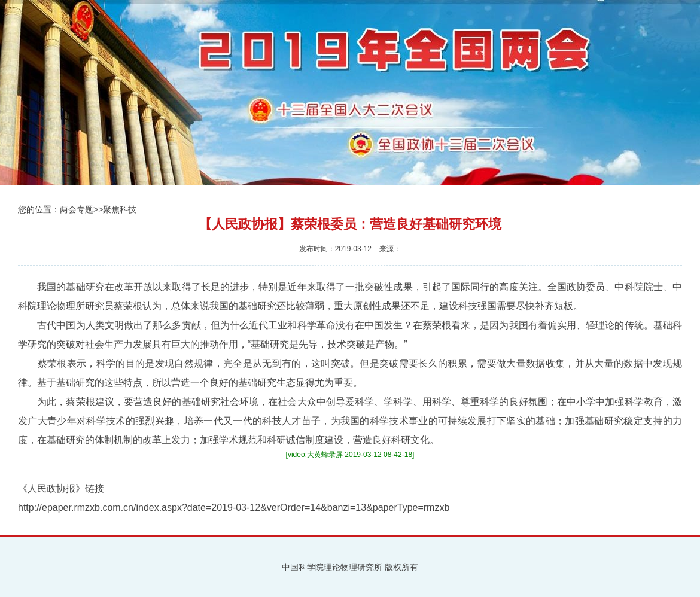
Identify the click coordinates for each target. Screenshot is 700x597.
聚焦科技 (120, 209)
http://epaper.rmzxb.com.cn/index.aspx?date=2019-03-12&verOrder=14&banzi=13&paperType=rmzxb (234, 508)
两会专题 (77, 209)
